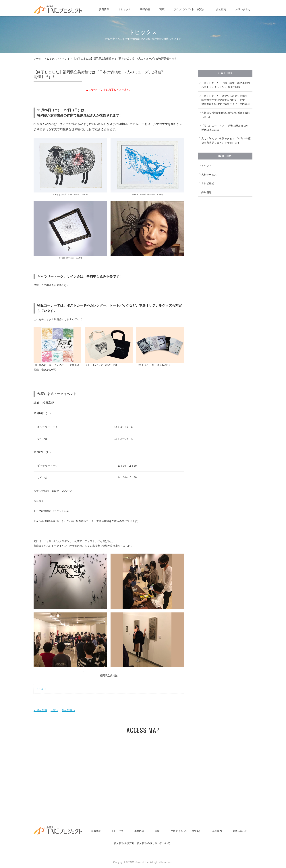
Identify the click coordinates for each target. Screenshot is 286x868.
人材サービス (209, 175)
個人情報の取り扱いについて (154, 843)
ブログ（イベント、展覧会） (190, 9)
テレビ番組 (208, 183)
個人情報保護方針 (124, 843)
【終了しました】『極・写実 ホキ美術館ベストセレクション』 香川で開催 (226, 85)
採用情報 (206, 192)
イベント (65, 59)
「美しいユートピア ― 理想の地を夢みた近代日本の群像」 (225, 128)
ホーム (37, 59)
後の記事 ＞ (69, 710)
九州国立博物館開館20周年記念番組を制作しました (226, 115)
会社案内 (221, 9)
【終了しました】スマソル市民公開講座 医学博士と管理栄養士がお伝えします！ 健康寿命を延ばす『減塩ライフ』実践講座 (226, 100)
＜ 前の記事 (40, 710)
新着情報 (104, 9)
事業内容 (145, 9)
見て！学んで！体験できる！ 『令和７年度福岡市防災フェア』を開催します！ (226, 141)
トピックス (125, 9)
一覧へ (54, 710)
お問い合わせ (243, 9)
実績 (162, 9)
